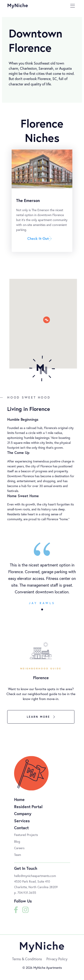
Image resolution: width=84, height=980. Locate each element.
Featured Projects (26, 838)
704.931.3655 (27, 896)
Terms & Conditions (27, 959)
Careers (19, 851)
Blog (17, 845)
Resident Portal (28, 810)
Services (22, 824)
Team (18, 858)
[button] (42, 609)
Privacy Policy (57, 959)
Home (19, 803)
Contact (21, 831)
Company (23, 817)
